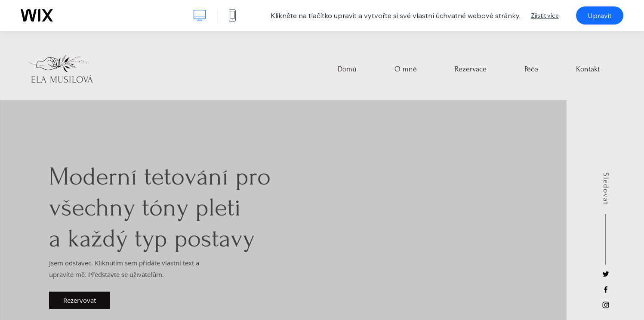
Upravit (600, 15)
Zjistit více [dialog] (545, 15)
